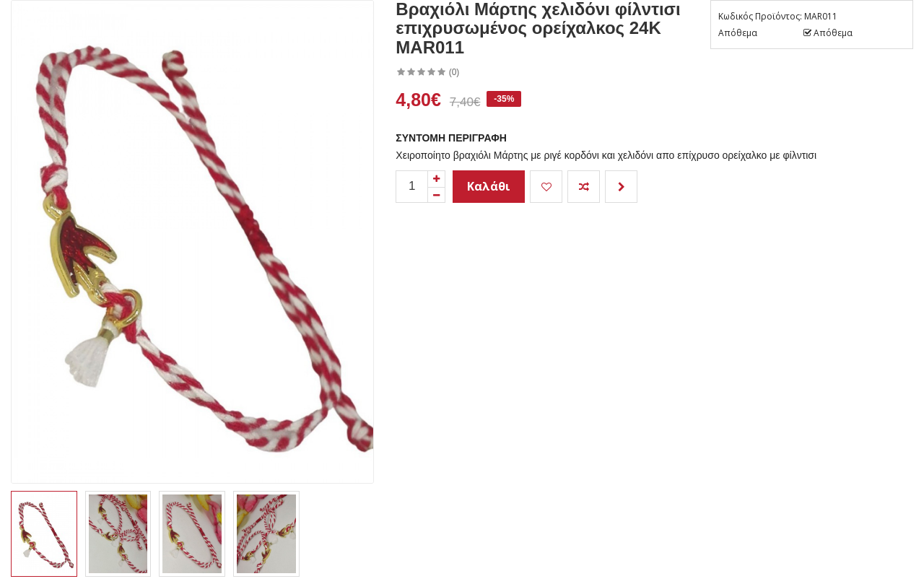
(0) (454, 72)
